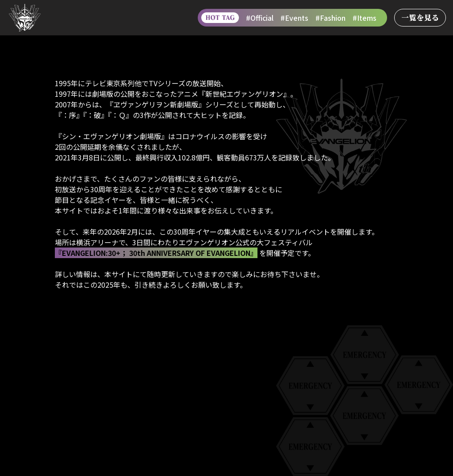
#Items (365, 18)
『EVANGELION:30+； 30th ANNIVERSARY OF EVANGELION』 (156, 253)
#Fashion (330, 18)
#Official (260, 18)
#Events (294, 18)
